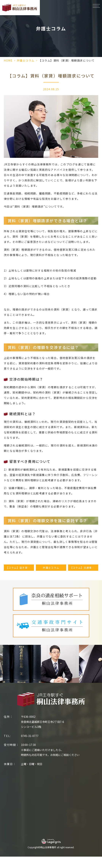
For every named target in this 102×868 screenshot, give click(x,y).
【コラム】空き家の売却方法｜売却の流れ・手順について (20, 568)
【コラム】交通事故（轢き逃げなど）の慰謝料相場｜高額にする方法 (84, 568)
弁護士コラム (26, 60)
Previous (4, 660)
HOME (8, 60)
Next (98, 660)
